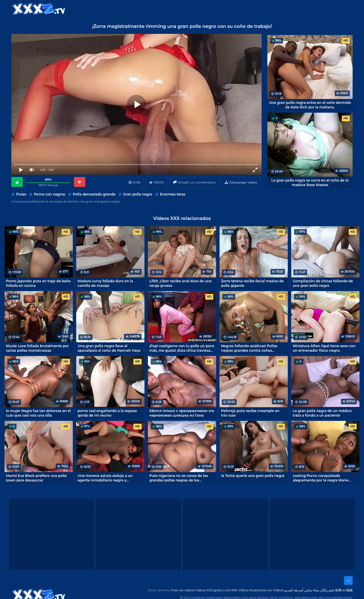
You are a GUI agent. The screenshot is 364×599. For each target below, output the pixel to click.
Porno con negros (49, 194)
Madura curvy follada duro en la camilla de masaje (105, 283)
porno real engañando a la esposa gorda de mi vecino (107, 413)
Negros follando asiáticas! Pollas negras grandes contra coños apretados (249, 348)
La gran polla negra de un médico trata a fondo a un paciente (322, 413)
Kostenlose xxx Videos (266, 590)
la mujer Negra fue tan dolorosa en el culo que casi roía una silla (38, 413)
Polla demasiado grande (94, 194)
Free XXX (183, 8)
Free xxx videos (183, 590)
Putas (21, 194)
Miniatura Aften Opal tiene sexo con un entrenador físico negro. (324, 348)
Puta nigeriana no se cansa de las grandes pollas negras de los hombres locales (179, 478)
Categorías (121, 8)
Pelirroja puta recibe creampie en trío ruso (250, 413)
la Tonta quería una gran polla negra (253, 476)
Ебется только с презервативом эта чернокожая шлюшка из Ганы (182, 413)
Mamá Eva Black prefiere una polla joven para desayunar (36, 478)
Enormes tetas (172, 194)
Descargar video (243, 182)
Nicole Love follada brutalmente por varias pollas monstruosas (37, 348)
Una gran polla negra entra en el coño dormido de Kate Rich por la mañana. (310, 105)
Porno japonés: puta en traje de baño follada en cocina (38, 283)
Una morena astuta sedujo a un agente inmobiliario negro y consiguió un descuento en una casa (110, 478)
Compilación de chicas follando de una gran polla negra (323, 283)
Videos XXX (154, 8)
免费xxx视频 (344, 590)
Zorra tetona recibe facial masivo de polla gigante (252, 283)
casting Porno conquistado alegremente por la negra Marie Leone (320, 478)
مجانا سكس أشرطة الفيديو (302, 590)
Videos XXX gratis (209, 590)
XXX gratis (211, 8)
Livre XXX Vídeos (236, 590)
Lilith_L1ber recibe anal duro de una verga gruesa (180, 283)
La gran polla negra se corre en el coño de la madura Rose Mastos (310, 182)
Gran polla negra (138, 194)
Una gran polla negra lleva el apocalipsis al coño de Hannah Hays (109, 348)
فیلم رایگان (327, 590)
